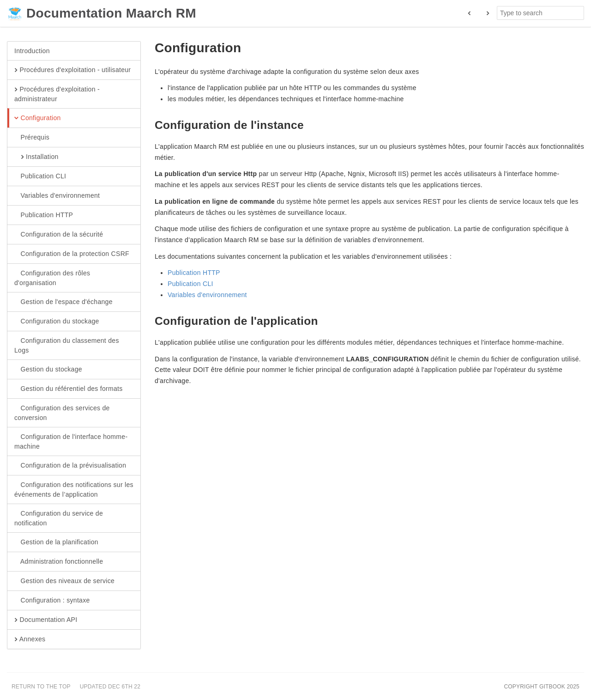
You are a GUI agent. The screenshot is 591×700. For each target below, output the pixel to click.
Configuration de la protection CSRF (72, 254)
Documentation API (46, 620)
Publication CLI (40, 177)
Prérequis (32, 138)
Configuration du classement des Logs (67, 345)
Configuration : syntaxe (52, 601)
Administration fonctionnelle (59, 562)
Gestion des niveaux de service (64, 581)
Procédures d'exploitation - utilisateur (72, 70)
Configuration (38, 118)
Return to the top (41, 687)
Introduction (32, 51)
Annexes (30, 639)
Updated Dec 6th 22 (110, 687)
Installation (36, 157)
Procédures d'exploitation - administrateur (57, 94)
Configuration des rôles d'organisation (52, 278)
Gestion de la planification (56, 542)
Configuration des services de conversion (62, 413)
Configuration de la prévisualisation (70, 466)
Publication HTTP (44, 215)
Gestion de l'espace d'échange (63, 302)
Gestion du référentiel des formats (69, 389)
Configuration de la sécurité (59, 235)
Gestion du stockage (48, 370)
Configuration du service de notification (59, 518)
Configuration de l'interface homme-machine (71, 441)
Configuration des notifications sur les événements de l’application (74, 489)
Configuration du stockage (57, 322)
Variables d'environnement (57, 196)
